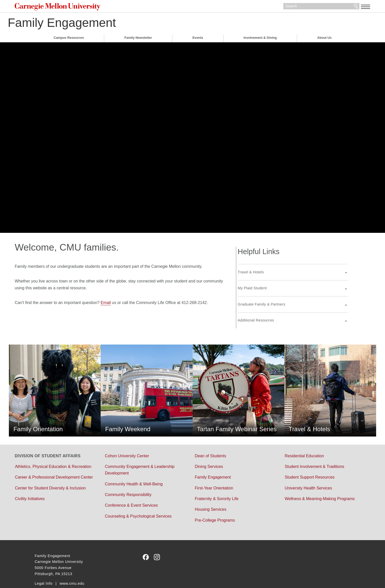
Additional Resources (275, 316)
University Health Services (298, 471)
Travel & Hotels (270, 268)
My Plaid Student (272, 283)
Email (126, 304)
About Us (325, 39)
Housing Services (210, 492)
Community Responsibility (138, 477)
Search (336, 7)
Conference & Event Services (141, 488)
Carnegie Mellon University (84, 7)
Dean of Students (210, 438)
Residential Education (294, 438)
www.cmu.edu (72, 566)
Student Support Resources (300, 460)
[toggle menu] (346, 7)
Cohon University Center (137, 438)
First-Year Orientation (214, 471)
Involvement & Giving (260, 39)
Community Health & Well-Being (144, 467)
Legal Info (44, 566)
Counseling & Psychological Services (148, 499)
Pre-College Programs (215, 503)
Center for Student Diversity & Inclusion (70, 484)
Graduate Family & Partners (281, 300)
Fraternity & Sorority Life (217, 481)
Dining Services (209, 449)
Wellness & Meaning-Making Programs (310, 481)
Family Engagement (89, 24)
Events (198, 39)
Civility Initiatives (50, 495)
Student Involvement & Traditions (305, 449)
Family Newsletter (138, 39)
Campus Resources (69, 39)
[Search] (301, 7)
